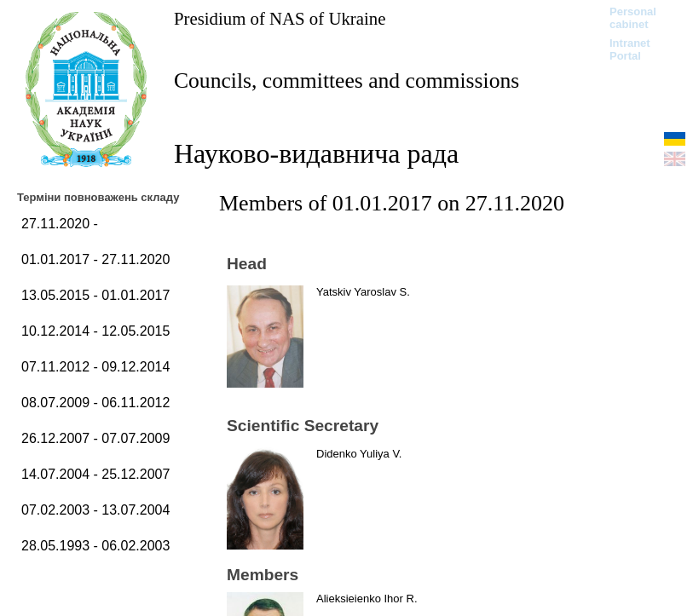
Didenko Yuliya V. (359, 454)
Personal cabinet (633, 18)
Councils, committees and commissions (346, 81)
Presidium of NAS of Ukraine (280, 18)
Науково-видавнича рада (316, 153)
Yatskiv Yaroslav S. (363, 292)
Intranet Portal (630, 49)
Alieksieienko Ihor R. (367, 599)
